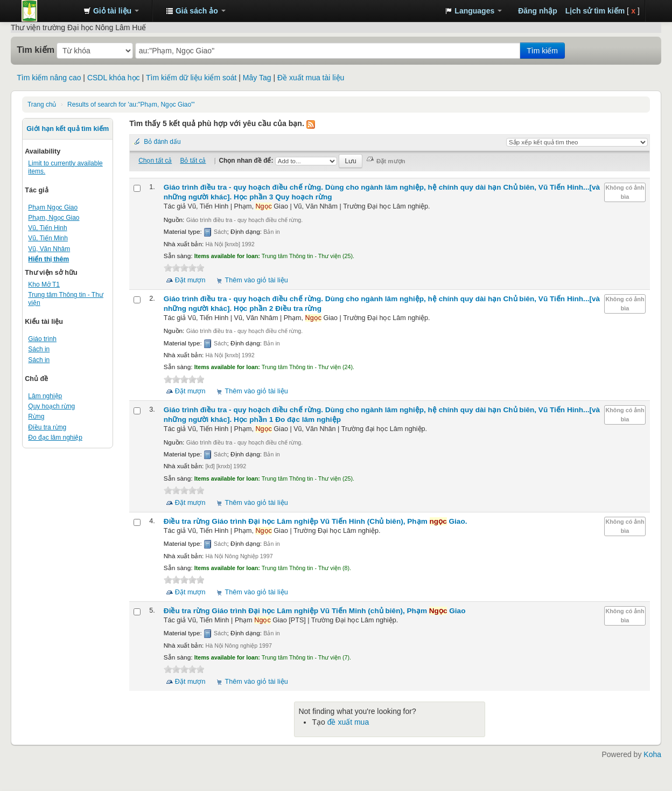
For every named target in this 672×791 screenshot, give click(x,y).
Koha (652, 754)
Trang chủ (42, 105)
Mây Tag (257, 78)
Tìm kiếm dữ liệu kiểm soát (191, 78)
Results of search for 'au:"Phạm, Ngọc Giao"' (131, 105)
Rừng (36, 417)
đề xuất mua (348, 722)
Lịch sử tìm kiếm (595, 11)
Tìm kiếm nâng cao (49, 78)
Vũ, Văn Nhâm (49, 249)
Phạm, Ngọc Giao (54, 218)
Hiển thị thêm (48, 259)
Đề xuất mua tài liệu (311, 78)
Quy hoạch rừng (51, 406)
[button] (111, 11)
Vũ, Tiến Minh (48, 238)
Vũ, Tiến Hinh (47, 228)
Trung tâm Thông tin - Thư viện (48, 11)
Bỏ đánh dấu (162, 142)
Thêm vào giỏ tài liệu (257, 280)
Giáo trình (42, 339)
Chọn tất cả (155, 161)
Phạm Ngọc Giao (53, 207)
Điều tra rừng (47, 427)
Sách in (39, 349)
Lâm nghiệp (45, 396)
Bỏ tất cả (193, 161)
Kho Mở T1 (44, 285)
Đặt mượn (190, 280)
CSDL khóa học (114, 78)
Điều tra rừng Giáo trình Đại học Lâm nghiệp (316, 521)
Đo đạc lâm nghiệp (55, 438)
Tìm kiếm (36, 50)
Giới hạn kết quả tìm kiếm (68, 129)
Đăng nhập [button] (538, 11)
